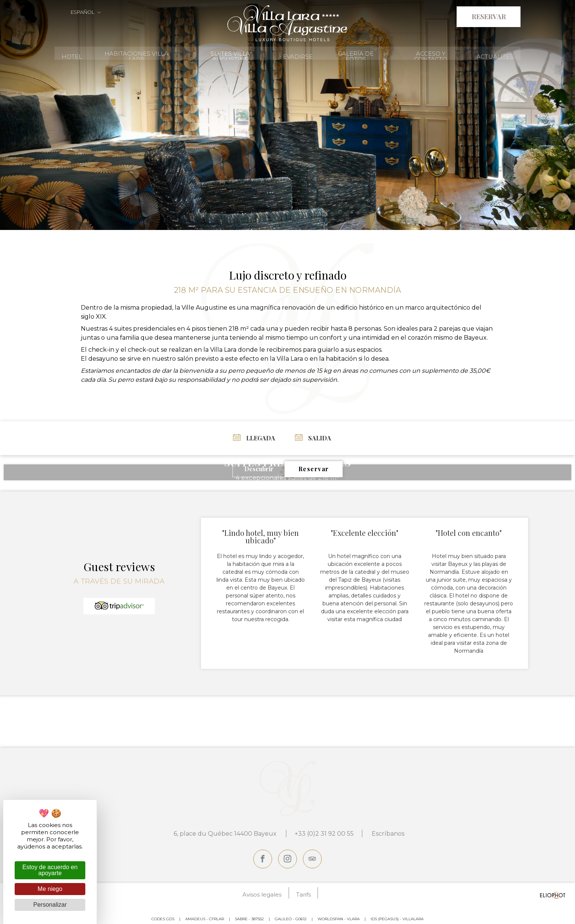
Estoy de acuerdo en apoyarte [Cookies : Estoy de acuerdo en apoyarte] (50, 870)
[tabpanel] (287, 118)
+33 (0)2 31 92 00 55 (323, 833)
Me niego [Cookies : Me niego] (50, 889)
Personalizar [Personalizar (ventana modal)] (50, 905)
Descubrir (259, 468)
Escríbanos (390, 833)
